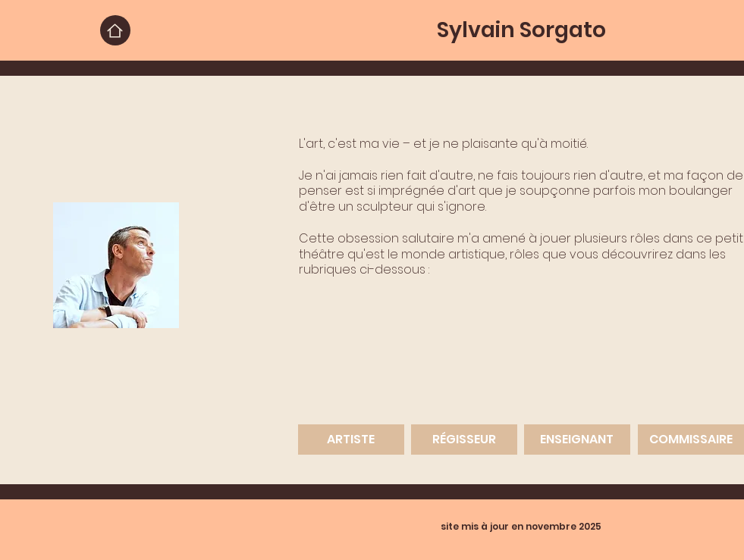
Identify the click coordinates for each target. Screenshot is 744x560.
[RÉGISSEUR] (464, 440)
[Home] (115, 30)
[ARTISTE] (351, 440)
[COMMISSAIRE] (691, 440)
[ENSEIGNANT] (577, 440)
